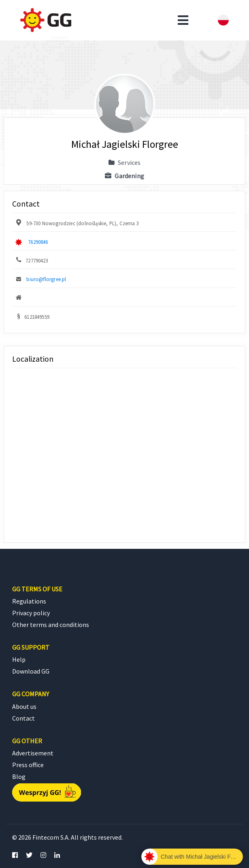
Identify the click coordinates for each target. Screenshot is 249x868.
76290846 (38, 242)
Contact (23, 718)
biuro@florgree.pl (46, 279)
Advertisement (33, 753)
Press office (28, 765)
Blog (19, 776)
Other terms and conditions (51, 625)
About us (24, 706)
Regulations (29, 601)
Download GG (31, 671)
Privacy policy (31, 613)
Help (19, 659)
